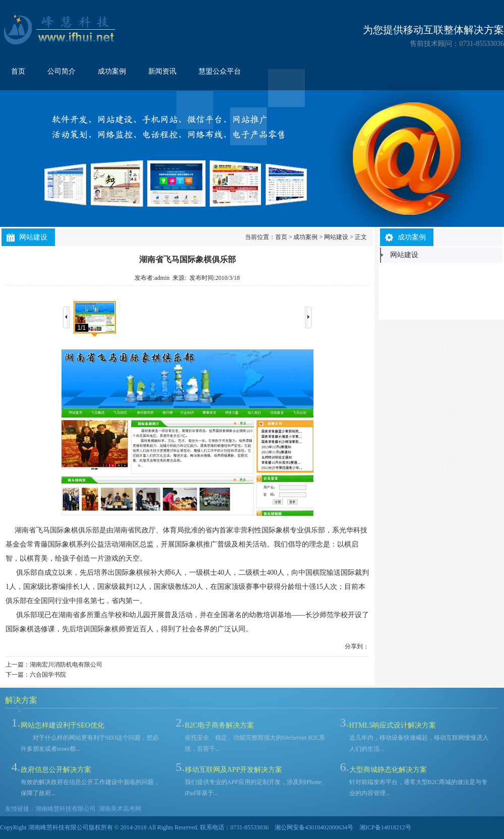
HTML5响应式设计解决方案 (393, 725)
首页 (18, 71)
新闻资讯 (162, 71)
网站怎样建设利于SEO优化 (62, 725)
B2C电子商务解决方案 (220, 725)
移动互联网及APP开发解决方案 (234, 770)
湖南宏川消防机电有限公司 (66, 665)
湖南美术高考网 (120, 809)
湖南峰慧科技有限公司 (66, 809)
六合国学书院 (48, 675)
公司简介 (61, 71)
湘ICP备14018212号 (385, 827)
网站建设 (336, 237)
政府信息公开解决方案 (56, 770)
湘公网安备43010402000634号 (314, 827)
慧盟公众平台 (220, 71)
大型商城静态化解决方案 (388, 770)
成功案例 (112, 71)
